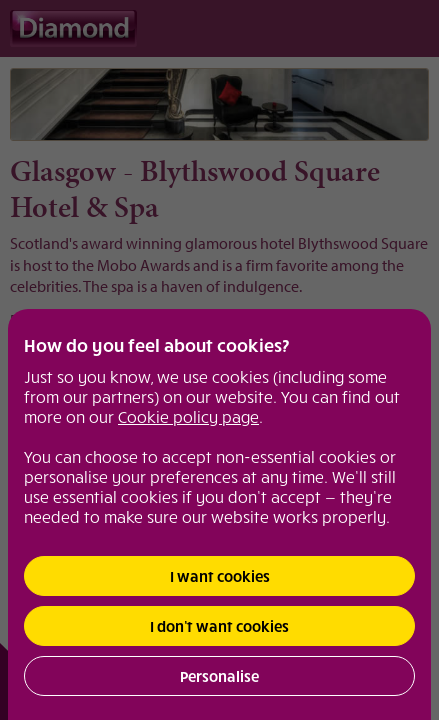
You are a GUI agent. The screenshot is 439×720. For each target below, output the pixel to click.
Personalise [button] (219, 676)
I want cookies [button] (220, 576)
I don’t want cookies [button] (219, 626)
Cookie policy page (188, 416)
